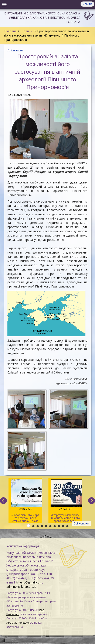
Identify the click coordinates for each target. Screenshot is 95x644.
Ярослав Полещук (18, 623)
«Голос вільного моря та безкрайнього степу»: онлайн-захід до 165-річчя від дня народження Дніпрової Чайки (25, 501)
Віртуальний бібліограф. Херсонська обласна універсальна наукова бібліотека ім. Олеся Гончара (42, 18)
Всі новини (15, 50)
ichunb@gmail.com (29, 582)
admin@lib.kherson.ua (21, 587)
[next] (92, 501)
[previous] (3, 501)
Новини (27, 31)
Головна (10, 31)
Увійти (87, 4)
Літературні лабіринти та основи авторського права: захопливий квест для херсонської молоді (65, 501)
